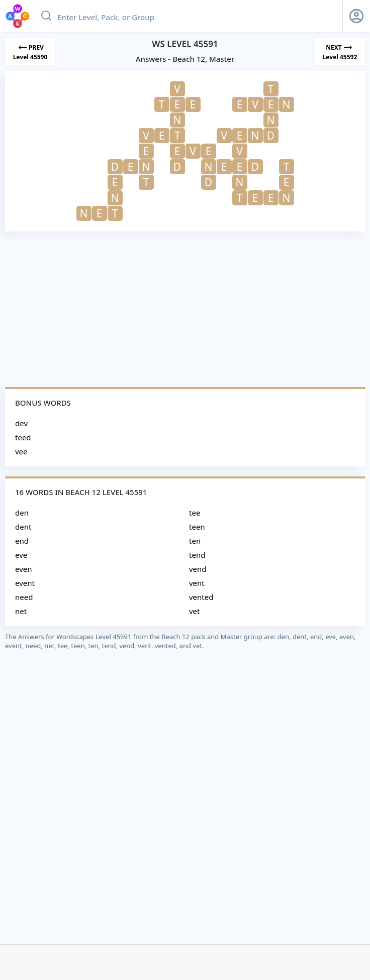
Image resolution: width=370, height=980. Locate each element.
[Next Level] (340, 51)
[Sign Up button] (356, 16)
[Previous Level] (30, 51)
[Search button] (46, 16)
